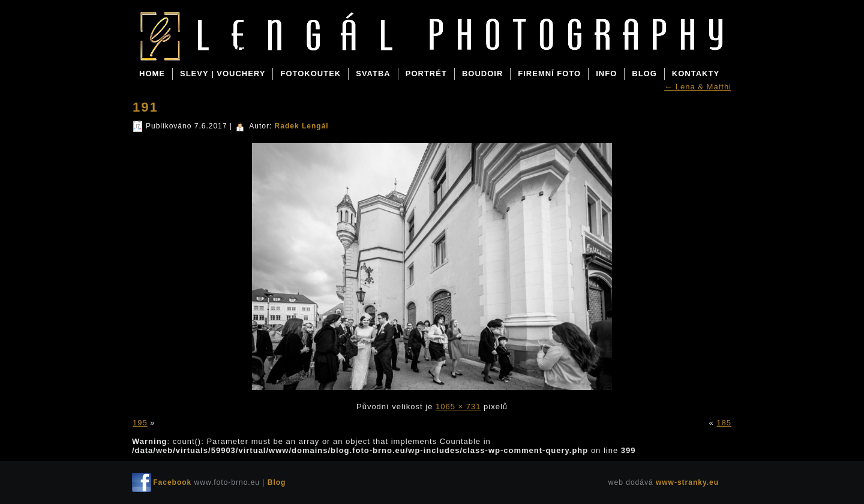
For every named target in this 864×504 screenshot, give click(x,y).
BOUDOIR (482, 73)
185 (724, 423)
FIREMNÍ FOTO (549, 73)
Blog (227, 49)
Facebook (172, 482)
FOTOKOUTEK (310, 73)
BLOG (644, 73)
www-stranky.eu (687, 482)
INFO (606, 73)
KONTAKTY (696, 73)
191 (145, 107)
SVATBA (373, 73)
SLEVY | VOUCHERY (223, 73)
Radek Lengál (302, 126)
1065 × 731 (458, 406)
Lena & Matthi (698, 87)
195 (140, 423)
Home (152, 73)
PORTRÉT (426, 73)
